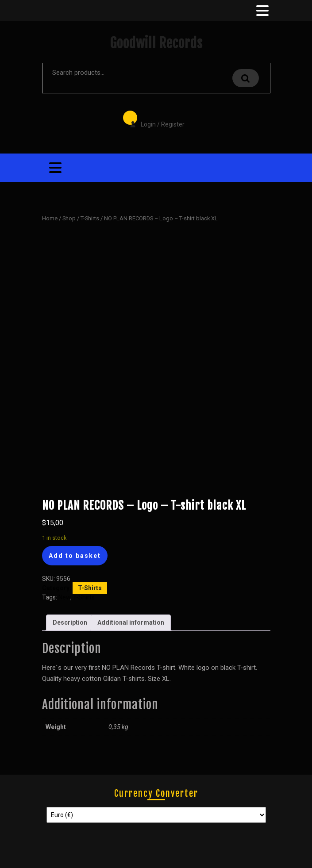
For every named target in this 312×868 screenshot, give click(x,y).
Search (246, 78)
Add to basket (75, 556)
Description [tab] (70, 622)
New (64, 597)
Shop (69, 218)
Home (50, 218)
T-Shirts (90, 218)
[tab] (262, 11)
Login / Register (153, 118)
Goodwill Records (156, 43)
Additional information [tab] (131, 622)
